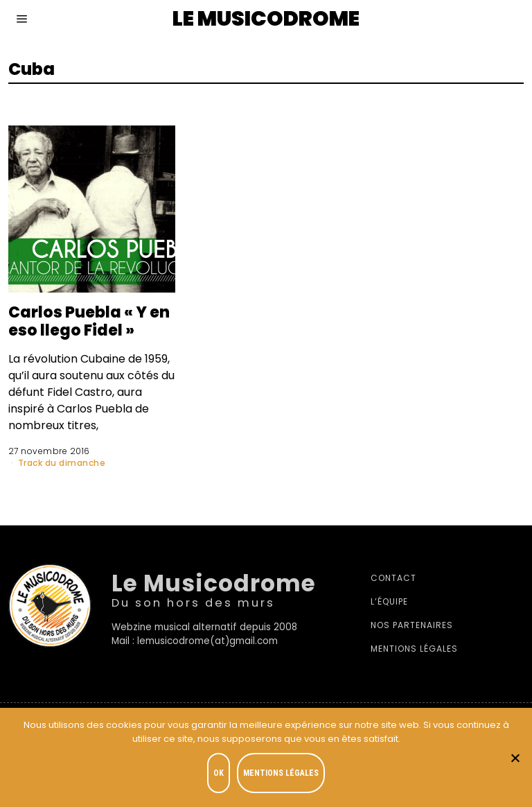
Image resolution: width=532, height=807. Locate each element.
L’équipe (389, 601)
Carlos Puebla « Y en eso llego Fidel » (89, 321)
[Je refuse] (515, 758)
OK (219, 773)
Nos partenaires (412, 625)
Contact (393, 578)
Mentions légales (414, 649)
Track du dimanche (62, 463)
